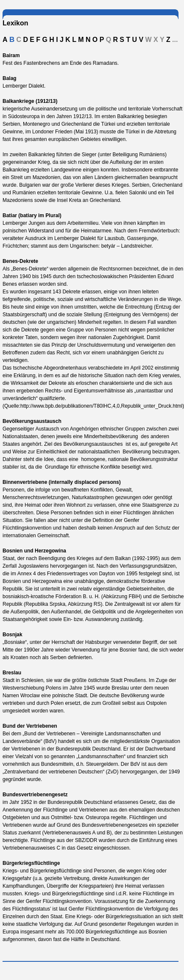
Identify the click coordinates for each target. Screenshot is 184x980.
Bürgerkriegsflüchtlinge (31, 863)
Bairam (11, 55)
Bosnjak (13, 635)
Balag (10, 78)
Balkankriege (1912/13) (30, 101)
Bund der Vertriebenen (30, 726)
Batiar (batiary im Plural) (32, 215)
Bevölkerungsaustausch (32, 421)
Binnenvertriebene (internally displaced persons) (62, 482)
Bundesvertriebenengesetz (35, 795)
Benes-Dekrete (20, 261)
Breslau (12, 673)
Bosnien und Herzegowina (34, 551)
